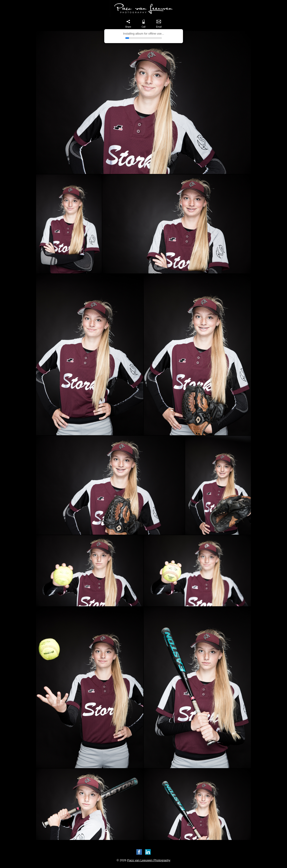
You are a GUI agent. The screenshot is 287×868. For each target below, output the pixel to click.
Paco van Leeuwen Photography (149, 860)
